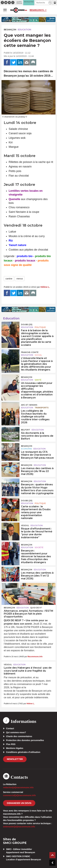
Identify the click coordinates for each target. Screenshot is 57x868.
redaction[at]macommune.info (18, 787)
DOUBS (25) (27, 324)
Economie (26, 449)
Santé (38, 380)
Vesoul (25, 525)
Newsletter (15, 759)
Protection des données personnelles (25, 740)
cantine (9, 279)
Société (39, 547)
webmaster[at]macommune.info (19, 827)
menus (20, 279)
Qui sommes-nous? (16, 732)
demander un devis (19, 803)
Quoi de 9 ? (36, 608)
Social (38, 355)
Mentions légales (15, 748)
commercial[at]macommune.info (19, 795)
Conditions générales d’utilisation (23, 752)
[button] (50, 3)
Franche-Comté (30, 352)
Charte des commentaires (19, 736)
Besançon (10, 30)
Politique (40, 327)
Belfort (26, 430)
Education (24, 30)
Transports (42, 408)
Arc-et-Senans (29, 405)
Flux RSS (11, 744)
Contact (10, 728)
